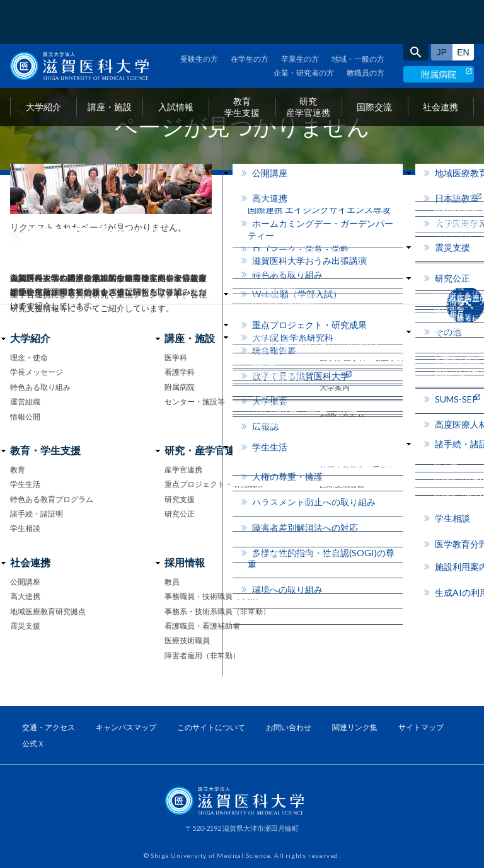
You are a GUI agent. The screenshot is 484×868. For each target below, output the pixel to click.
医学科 (176, 357)
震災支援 (25, 626)
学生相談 (25, 528)
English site (463, 8)
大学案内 (335, 387)
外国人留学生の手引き (357, 470)
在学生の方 (250, 15)
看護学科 (180, 372)
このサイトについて (211, 727)
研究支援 (180, 499)
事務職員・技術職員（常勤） (214, 596)
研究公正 (180, 514)
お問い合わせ (342, 417)
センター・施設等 (195, 402)
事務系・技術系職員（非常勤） (217, 611)
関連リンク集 (355, 727)
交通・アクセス (49, 727)
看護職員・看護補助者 (202, 626)
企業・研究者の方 (304, 29)
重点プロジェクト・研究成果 (214, 484)
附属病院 (439, 30)
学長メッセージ (37, 372)
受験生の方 (199, 15)
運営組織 (25, 402)
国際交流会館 (342, 484)
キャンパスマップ (126, 727)
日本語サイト (442, 8)
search (416, 8)
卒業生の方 (300, 15)
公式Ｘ (33, 744)
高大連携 (25, 596)
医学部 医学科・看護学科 (362, 357)
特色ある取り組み (40, 387)
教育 (18, 470)
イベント (335, 402)
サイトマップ (421, 727)
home (15, 195)
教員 (172, 582)
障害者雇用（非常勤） (202, 655)
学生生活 (25, 484)
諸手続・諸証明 (37, 514)
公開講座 (25, 582)
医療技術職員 (187, 640)
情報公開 (25, 417)
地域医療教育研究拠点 (48, 611)
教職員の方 (366, 29)
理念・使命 (29, 357)
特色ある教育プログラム (52, 499)
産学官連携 (183, 470)
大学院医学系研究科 (354, 372)
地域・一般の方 (358, 15)
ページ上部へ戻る (465, 305)
